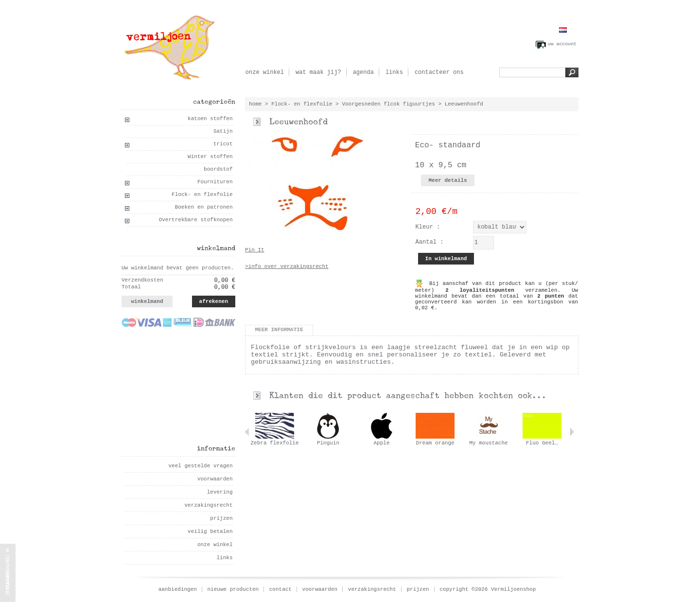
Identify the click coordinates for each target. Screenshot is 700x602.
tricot (223, 144)
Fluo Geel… (542, 443)
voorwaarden (215, 479)
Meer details (447, 180)
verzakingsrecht (208, 505)
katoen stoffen (210, 119)
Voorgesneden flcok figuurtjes (388, 104)
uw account (562, 44)
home (255, 104)
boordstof (218, 169)
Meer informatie (279, 330)
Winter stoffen (210, 157)
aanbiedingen (178, 589)
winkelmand (147, 301)
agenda (363, 72)
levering (220, 492)
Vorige (247, 432)
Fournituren (215, 182)
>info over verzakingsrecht (287, 266)
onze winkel (265, 72)
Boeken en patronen (204, 207)
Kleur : (428, 227)
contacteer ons (439, 72)
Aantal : (430, 242)
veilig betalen (210, 531)
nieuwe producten (233, 589)
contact (280, 589)
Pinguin (328, 443)
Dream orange (435, 443)
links (394, 72)
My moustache (488, 443)
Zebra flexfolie (274, 443)
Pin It (255, 250)
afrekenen (214, 301)
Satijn (223, 131)
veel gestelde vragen (200, 466)
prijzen (221, 518)
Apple (381, 443)
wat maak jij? (318, 72)
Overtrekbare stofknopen (196, 220)
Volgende (572, 432)
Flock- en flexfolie (202, 195)
